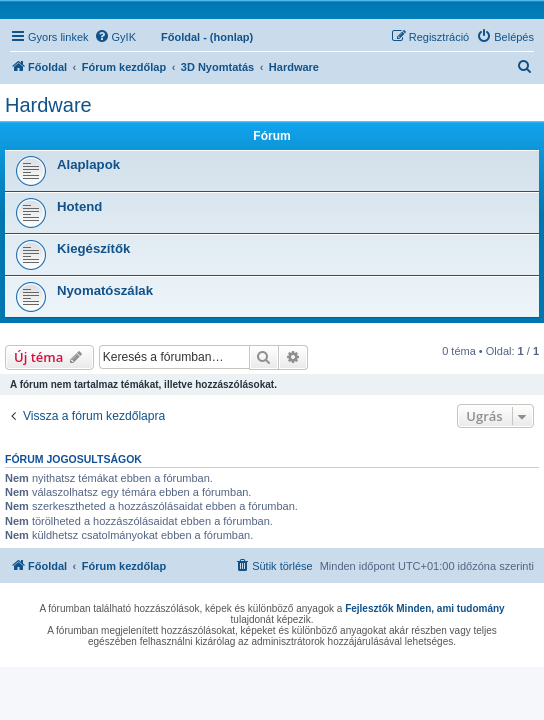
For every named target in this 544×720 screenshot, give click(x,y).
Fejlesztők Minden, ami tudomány (424, 608)
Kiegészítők (93, 248)
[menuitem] (115, 37)
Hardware (48, 105)
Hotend (79, 206)
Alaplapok (88, 164)
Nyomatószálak (105, 290)
